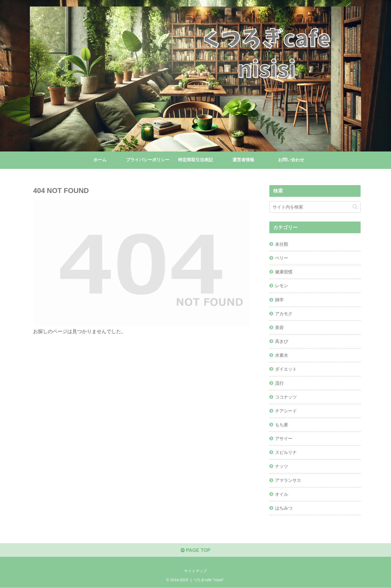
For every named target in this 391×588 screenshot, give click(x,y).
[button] (355, 207)
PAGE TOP (195, 550)
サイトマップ (195, 571)
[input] (315, 207)
